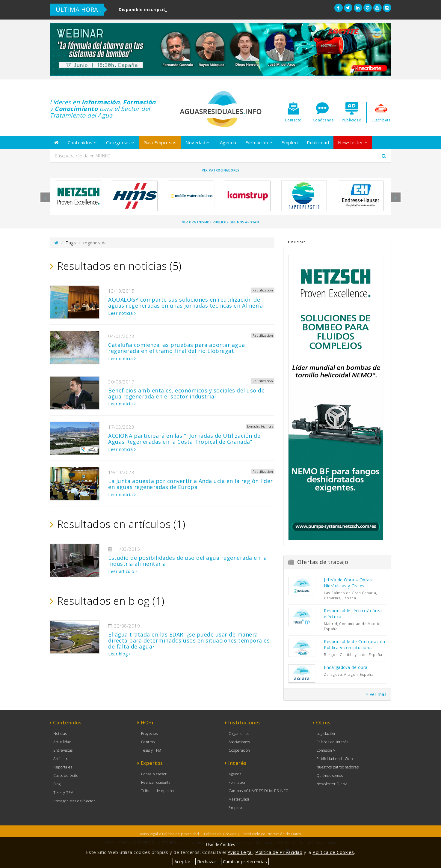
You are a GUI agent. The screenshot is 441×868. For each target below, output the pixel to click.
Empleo (290, 142)
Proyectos (149, 734)
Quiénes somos (330, 776)
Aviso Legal (240, 852)
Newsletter (353, 142)
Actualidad (62, 742)
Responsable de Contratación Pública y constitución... (355, 644)
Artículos (61, 759)
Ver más (376, 694)
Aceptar (182, 861)
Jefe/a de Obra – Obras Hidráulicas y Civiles (348, 583)
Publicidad (318, 142)
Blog (57, 784)
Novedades (198, 142)
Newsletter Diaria (332, 784)
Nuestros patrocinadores (338, 767)
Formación (259, 142)
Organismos (239, 734)
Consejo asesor (154, 774)
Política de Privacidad (279, 852)
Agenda (228, 142)
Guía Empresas (160, 142)
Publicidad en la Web (335, 759)
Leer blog (120, 654)
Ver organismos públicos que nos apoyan (220, 222)
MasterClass (239, 799)
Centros (148, 742)
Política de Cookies (220, 834)
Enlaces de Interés (332, 742)
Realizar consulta (156, 782)
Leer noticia (122, 313)
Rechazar (207, 861)
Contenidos (82, 142)
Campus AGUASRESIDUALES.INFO (259, 791)
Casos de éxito (66, 776)
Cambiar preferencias (245, 861)
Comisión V (326, 750)
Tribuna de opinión (158, 791)
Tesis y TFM (64, 793)
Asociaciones (239, 742)
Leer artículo (123, 571)
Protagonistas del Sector (74, 801)
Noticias (60, 734)
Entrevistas (63, 750)
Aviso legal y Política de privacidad (169, 834)
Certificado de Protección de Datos (271, 834)
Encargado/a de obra (346, 667)
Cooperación (239, 750)
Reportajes (63, 767)
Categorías (120, 142)
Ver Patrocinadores (220, 170)
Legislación (326, 734)
